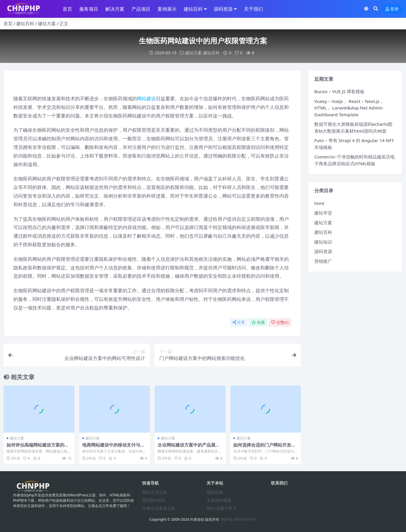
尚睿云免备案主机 (159, 508)
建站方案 (47, 23)
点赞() (280, 322)
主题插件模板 (219, 500)
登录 (392, 9)
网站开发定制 (155, 492)
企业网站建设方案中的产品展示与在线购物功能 (189, 447)
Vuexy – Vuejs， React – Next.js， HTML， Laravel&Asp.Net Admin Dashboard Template (349, 108)
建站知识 (323, 242)
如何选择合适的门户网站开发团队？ (264, 447)
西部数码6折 (154, 500)
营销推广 (323, 261)
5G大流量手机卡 (222, 508)
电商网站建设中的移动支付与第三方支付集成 (113, 447)
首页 (8, 23)
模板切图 (215, 492)
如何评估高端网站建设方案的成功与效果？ (38, 447)
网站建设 (146, 99)
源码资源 (323, 251)
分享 (239, 322)
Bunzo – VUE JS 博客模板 (339, 91)
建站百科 (25, 23)
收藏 (258, 322)
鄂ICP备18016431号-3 (239, 519)
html (319, 203)
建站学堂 (323, 213)
